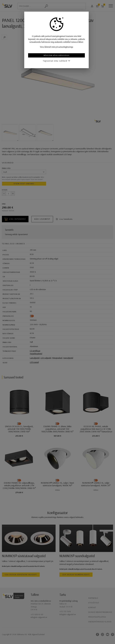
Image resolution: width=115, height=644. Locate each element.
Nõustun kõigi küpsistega (58, 55)
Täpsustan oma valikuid (56, 61)
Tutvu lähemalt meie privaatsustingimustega (58, 47)
